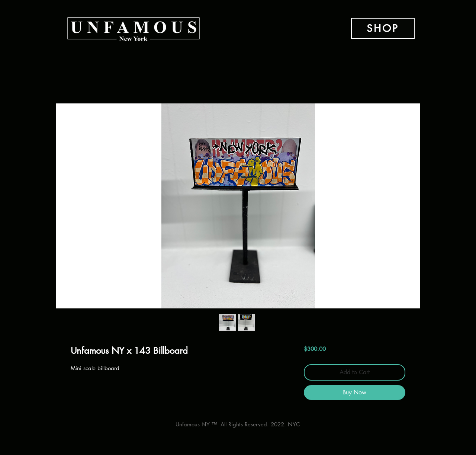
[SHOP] (383, 28)
